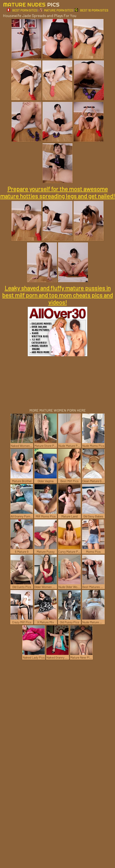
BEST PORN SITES (22, 10)
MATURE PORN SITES (56, 10)
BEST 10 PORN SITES (92, 10)
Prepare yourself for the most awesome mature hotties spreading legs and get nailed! (57, 192)
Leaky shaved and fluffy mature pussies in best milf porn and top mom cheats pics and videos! (57, 295)
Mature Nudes (31, 4)
